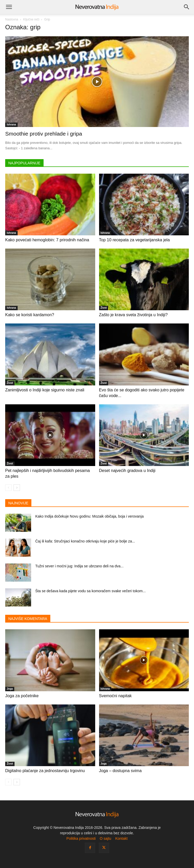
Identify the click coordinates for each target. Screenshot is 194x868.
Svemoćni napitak (115, 696)
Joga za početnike (22, 696)
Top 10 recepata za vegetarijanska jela (134, 240)
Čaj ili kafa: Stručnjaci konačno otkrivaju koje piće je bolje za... (85, 541)
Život (104, 308)
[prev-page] (8, 488)
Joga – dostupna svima (120, 771)
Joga (10, 689)
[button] (9, 7)
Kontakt (121, 838)
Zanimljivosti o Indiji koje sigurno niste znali (45, 390)
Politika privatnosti (81, 838)
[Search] (187, 7)
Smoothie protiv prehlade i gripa (44, 134)
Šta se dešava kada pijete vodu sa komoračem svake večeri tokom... (91, 591)
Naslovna (12, 19)
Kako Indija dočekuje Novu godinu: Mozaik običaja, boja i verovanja (89, 516)
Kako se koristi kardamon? (30, 315)
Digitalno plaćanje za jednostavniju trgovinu (45, 771)
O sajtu (105, 838)
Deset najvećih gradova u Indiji (127, 471)
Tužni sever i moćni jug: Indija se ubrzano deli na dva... (79, 566)
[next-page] (17, 488)
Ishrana (11, 125)
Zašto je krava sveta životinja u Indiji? (133, 315)
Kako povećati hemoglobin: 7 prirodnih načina (47, 240)
